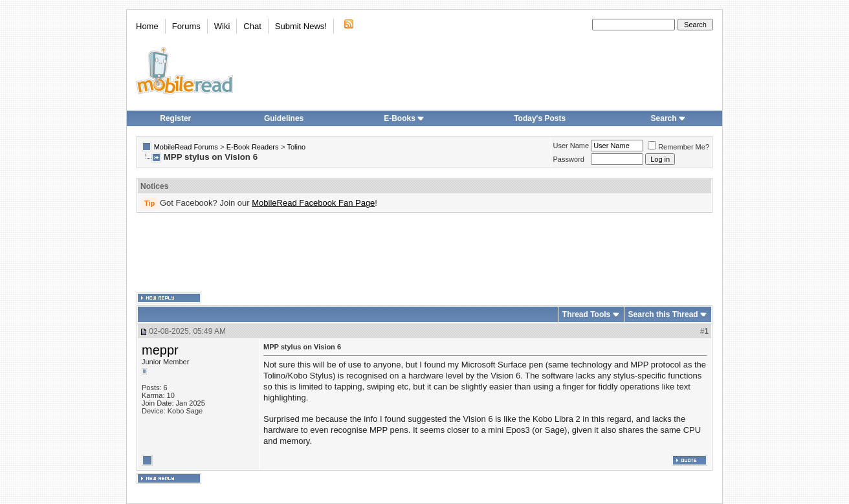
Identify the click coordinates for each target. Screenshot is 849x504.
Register (175, 118)
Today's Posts (540, 118)
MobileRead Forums (186, 147)
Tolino (296, 147)
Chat (252, 26)
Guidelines (284, 118)
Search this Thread (663, 314)
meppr (160, 350)
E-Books (404, 118)
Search (668, 118)
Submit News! (301, 26)
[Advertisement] (424, 253)
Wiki (222, 26)
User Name (571, 146)
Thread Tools (586, 314)
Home (147, 26)
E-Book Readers (253, 147)
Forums (186, 26)
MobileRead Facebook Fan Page (313, 203)
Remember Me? (678, 147)
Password (569, 159)
